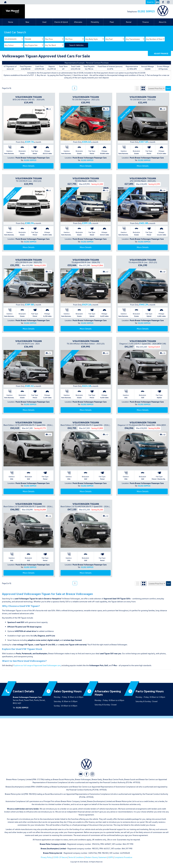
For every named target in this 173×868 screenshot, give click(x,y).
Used (44, 22)
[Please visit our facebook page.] (163, 2)
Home (11, 22)
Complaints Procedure (123, 857)
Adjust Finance (161, 53)
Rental (129, 22)
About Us (163, 22)
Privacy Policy (46, 857)
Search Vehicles (76, 45)
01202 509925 (146, 11)
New (27, 22)
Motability (95, 22)
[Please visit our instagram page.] (168, 2)
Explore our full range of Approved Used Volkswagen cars (37, 665)
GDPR (110, 857)
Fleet (112, 22)
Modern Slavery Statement (96, 857)
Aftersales (78, 22)
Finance (146, 22)
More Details (29, 166)
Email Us (150, 2)
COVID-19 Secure (60, 857)
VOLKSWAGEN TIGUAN (29, 97)
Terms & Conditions (76, 857)
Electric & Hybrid (61, 22)
